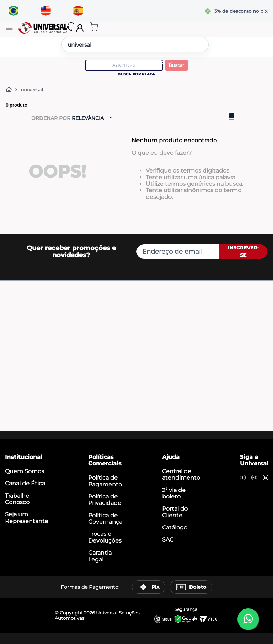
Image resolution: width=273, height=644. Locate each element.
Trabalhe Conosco (17, 499)
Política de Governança (105, 519)
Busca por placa (136, 74)
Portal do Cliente (175, 512)
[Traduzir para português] (13, 11)
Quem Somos (25, 471)
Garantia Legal (100, 556)
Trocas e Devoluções (105, 537)
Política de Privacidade (105, 500)
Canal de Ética (25, 483)
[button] (9, 30)
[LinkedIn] (266, 478)
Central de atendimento (181, 474)
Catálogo (175, 527)
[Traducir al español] (78, 11)
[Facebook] (243, 478)
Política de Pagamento (105, 481)
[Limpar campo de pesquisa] (196, 44)
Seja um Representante (27, 518)
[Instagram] (254, 478)
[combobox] (135, 44)
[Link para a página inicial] (10, 90)
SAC (168, 540)
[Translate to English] (46, 11)
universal (32, 90)
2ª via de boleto (174, 493)
